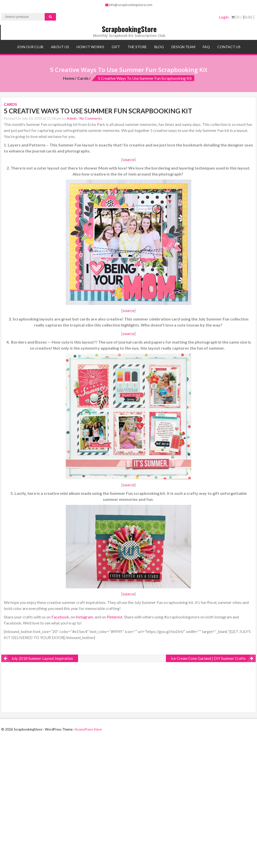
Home (69, 78)
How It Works (90, 47)
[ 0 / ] (243, 17)
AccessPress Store (88, 729)
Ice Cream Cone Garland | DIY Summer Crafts (208, 658)
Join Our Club (30, 47)
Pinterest (115, 617)
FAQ (206, 47)
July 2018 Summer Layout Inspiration (42, 658)
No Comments (91, 118)
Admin (72, 118)
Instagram (84, 617)
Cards (83, 78)
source (128, 159)
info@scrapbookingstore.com (129, 5)
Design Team (183, 47)
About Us (60, 47)
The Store (137, 47)
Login (224, 17)
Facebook (60, 617)
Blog (159, 47)
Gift (116, 47)
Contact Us (229, 47)
